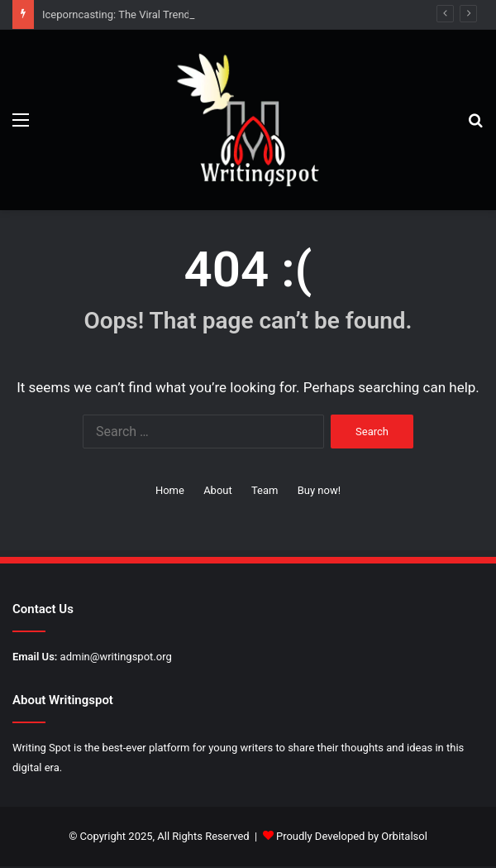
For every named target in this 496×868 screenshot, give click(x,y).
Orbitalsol (404, 836)
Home (170, 490)
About (218, 490)
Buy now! (319, 490)
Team (265, 490)
